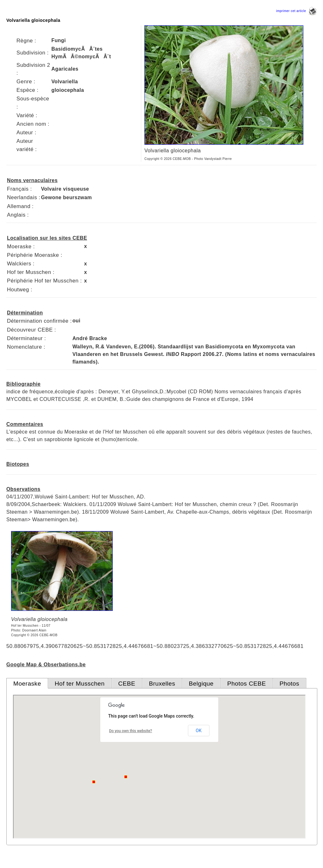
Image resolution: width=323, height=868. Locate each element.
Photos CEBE (246, 684)
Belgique (201, 684)
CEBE (127, 684)
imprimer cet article (296, 11)
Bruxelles (162, 684)
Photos (289, 684)
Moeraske (27, 684)
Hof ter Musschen (80, 684)
